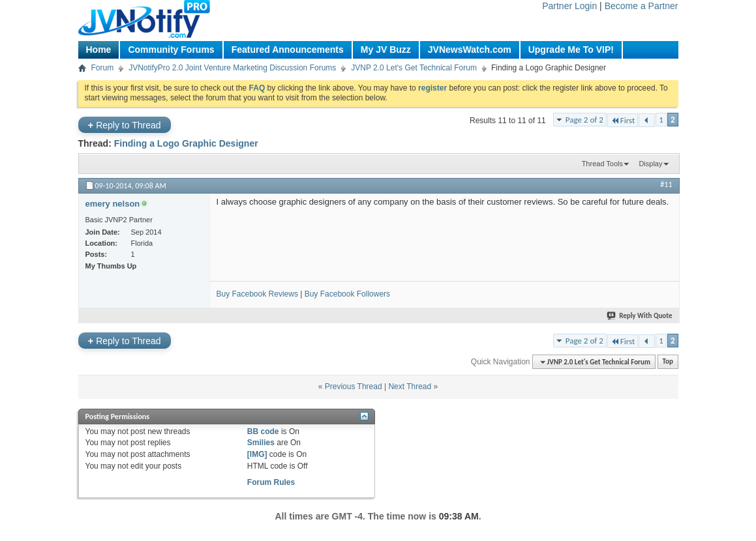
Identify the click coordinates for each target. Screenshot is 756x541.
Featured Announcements (288, 50)
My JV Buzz (386, 50)
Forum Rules (271, 482)
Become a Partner (642, 6)
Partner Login (569, 6)
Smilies (261, 443)
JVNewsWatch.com (470, 50)
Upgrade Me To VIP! (571, 50)
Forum (103, 68)
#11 (666, 184)
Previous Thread (354, 387)
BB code (263, 431)
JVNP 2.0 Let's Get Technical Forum (414, 68)
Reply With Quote (640, 316)
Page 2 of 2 (584, 120)
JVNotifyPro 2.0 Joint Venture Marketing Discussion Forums (232, 68)
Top (668, 362)
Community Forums (171, 50)
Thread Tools (602, 164)
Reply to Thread (125, 125)
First (623, 120)
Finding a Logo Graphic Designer (186, 143)
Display (650, 164)
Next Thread (410, 387)
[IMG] (257, 454)
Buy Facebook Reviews (257, 294)
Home (99, 50)
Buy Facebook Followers (347, 294)
